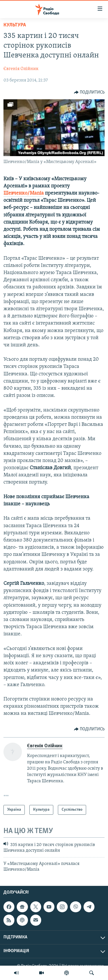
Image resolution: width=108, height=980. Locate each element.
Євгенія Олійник (21, 69)
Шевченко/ (17, 193)
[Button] (89, 92)
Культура (15, 25)
